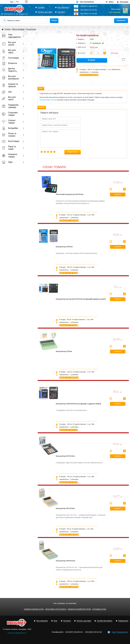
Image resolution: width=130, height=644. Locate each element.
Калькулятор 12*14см (64, 351)
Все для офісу (9, 51)
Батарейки (10, 128)
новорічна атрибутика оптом (79, 609)
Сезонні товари (9, 122)
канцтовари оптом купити (56, 609)
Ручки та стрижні (9, 135)
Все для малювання (10, 77)
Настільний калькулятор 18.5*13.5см (70, 194)
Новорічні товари (9, 156)
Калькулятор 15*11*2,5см (65, 456)
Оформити (121, 20)
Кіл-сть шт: (82, 53)
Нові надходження (11, 36)
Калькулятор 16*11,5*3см (65, 508)
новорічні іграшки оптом (34, 609)
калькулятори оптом (47, 100)
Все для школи (9, 44)
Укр (17, 2)
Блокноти (9, 63)
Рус (12, 2)
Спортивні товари (10, 114)
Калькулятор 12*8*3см (64, 247)
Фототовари (11, 141)
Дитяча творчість (9, 70)
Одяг (7, 162)
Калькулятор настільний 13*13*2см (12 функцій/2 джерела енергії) (81, 299)
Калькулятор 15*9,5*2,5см (66, 561)
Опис (41, 88)
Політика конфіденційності (17, 633)
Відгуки (42, 107)
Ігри (7, 92)
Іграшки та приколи (10, 85)
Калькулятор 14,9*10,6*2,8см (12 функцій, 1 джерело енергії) (78, 404)
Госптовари (10, 58)
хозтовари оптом (99, 609)
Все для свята (9, 98)
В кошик (92, 60)
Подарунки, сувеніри (10, 106)
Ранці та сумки (9, 148)
